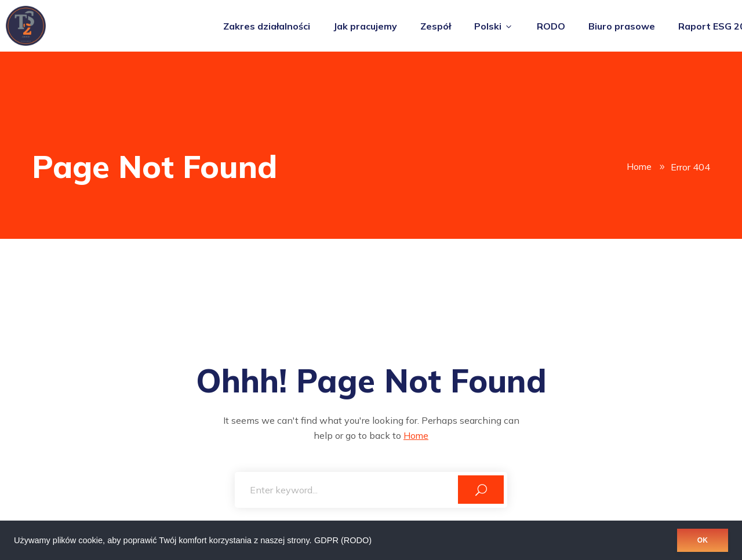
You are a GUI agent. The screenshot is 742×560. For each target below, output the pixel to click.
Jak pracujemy (365, 26)
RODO (551, 26)
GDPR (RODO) (343, 540)
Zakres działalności (267, 26)
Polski (494, 26)
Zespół (436, 26)
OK (703, 540)
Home (639, 167)
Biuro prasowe (622, 26)
